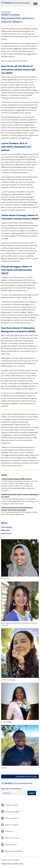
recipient (31, 93)
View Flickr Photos (11, 844)
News (4, 523)
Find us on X (9, 831)
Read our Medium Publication (14, 851)
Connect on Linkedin (12, 805)
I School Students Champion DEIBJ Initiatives (16, 479)
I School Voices (6, 533)
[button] (20, 558)
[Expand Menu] (35, 4)
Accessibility (15, 864)
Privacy (21, 864)
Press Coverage (6, 527)
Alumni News (6, 530)
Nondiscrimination (6, 864)
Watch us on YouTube (12, 838)
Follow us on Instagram (12, 812)
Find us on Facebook (12, 818)
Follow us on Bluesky (12, 825)
